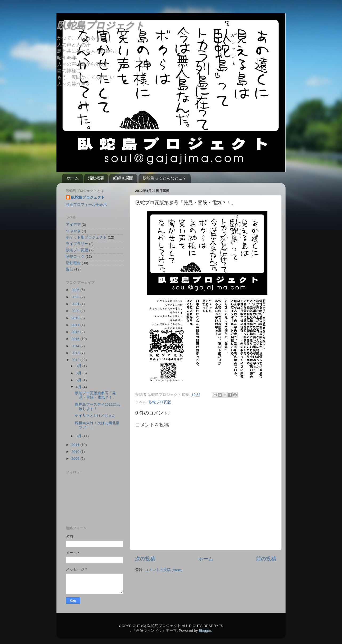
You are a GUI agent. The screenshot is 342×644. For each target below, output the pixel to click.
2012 (76, 360)
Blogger (205, 631)
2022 (76, 297)
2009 (76, 459)
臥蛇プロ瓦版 (160, 402)
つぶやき (73, 231)
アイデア (73, 225)
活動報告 (73, 263)
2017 (76, 325)
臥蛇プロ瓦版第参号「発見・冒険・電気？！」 (95, 395)
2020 (76, 311)
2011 (76, 445)
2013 (76, 353)
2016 (76, 332)
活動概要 (96, 178)
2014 (76, 346)
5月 (79, 380)
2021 (76, 304)
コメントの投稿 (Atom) (164, 570)
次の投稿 (145, 559)
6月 (79, 373)
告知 (70, 269)
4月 (79, 387)
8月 (79, 366)
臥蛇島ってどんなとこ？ (164, 178)
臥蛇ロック (75, 257)
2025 (76, 290)
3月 (79, 436)
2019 (76, 318)
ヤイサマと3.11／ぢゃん (95, 416)
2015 (76, 339)
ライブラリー (77, 244)
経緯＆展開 (123, 178)
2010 (76, 452)
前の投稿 (266, 559)
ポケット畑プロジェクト (86, 237)
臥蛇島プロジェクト (100, 25)
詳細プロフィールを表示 (86, 205)
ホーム (73, 178)
